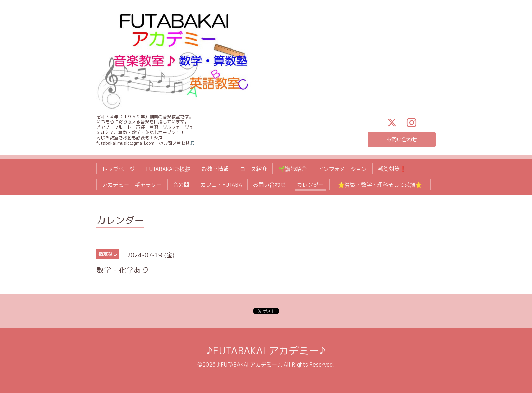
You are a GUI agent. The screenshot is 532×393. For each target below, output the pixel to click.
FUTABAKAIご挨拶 (168, 169)
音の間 (181, 185)
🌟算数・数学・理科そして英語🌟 (383, 185)
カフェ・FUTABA (221, 185)
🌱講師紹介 (292, 169)
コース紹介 (253, 169)
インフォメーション (342, 169)
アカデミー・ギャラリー (132, 185)
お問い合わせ (402, 139)
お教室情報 (215, 169)
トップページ (118, 169)
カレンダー (310, 185)
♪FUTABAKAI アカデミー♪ (266, 351)
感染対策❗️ (392, 169)
